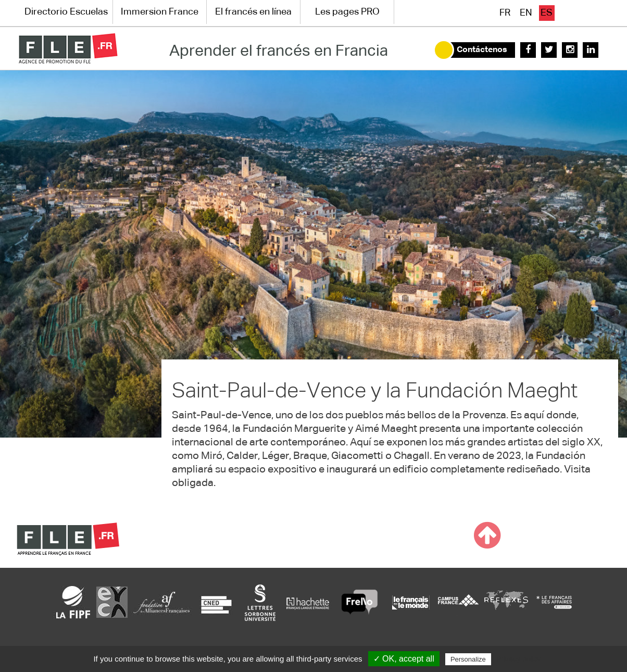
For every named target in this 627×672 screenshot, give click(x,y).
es (547, 13)
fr (505, 13)
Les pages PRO (347, 12)
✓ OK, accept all (404, 659)
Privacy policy (519, 659)
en (526, 13)
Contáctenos (482, 50)
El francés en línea (253, 12)
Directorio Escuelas (66, 12)
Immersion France (160, 12)
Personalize (468, 659)
